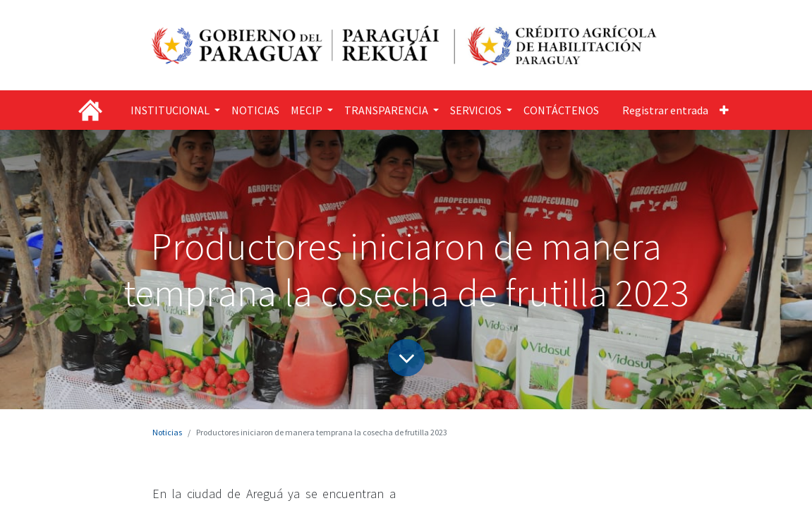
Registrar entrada (665, 110)
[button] (724, 110)
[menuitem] (255, 110)
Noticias (167, 432)
